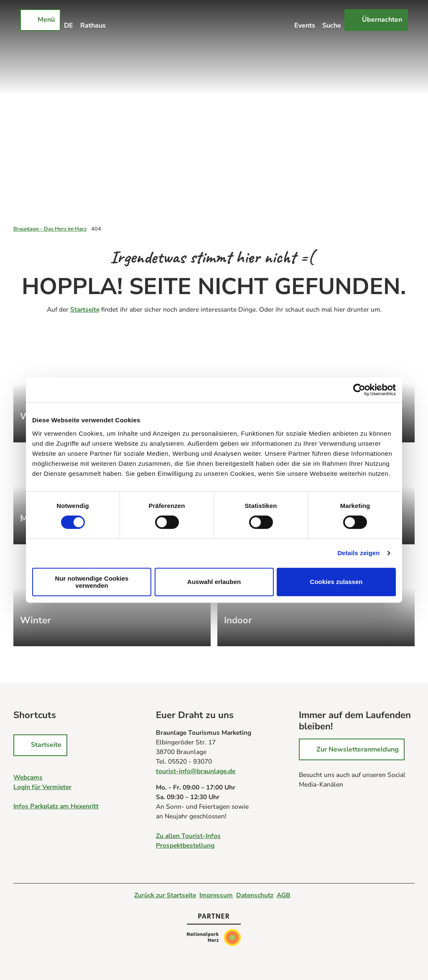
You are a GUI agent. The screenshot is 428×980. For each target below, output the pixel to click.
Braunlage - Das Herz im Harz (50, 229)
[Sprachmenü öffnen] (69, 20)
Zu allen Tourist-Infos (188, 835)
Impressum (216, 895)
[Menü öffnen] (40, 20)
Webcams (28, 777)
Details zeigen (358, 553)
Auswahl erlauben (214, 582)
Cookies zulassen (336, 582)
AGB (284, 895)
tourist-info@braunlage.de (196, 771)
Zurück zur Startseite (165, 895)
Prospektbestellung (185, 845)
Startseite (85, 309)
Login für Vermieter (42, 787)
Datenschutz (255, 895)
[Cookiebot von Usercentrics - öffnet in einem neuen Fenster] (359, 390)
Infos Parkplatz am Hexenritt (56, 806)
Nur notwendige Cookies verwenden (92, 582)
